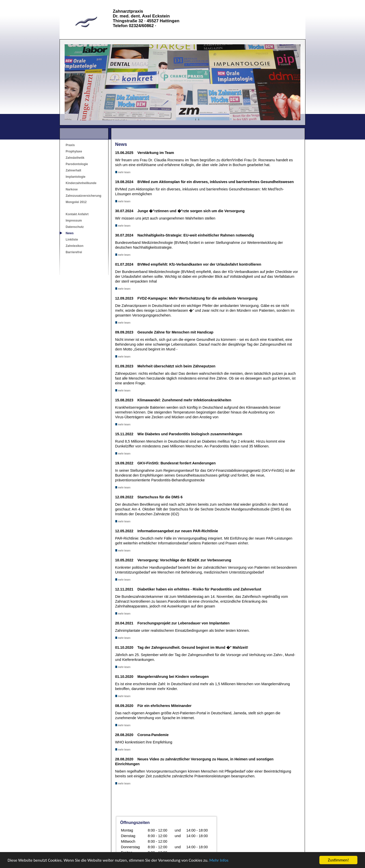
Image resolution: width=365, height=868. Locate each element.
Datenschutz (75, 227)
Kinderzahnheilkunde (81, 183)
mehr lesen (123, 172)
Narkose (72, 189)
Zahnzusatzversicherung (84, 196)
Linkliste (72, 240)
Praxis (70, 145)
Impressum (74, 221)
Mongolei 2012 (76, 202)
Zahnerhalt (73, 170)
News (70, 233)
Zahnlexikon (75, 246)
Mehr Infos (219, 860)
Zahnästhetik (75, 158)
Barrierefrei (74, 252)
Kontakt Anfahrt (77, 214)
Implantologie (76, 177)
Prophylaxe (74, 151)
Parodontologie (77, 164)
